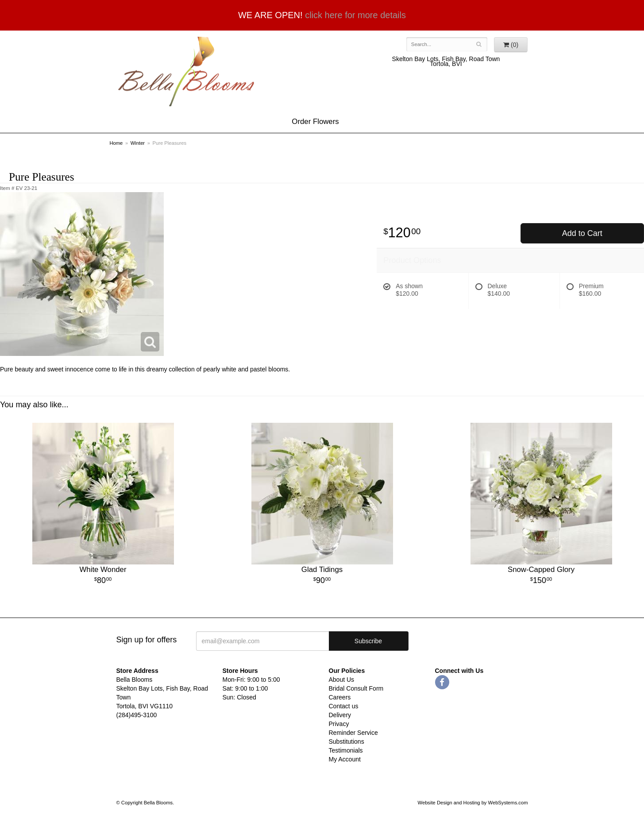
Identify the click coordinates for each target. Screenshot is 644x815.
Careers (340, 697)
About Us (342, 680)
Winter (138, 143)
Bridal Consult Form (356, 688)
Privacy (339, 724)
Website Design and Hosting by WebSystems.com (473, 803)
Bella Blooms (185, 71)
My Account (345, 759)
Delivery (340, 715)
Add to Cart (582, 233)
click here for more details (355, 15)
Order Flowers (315, 122)
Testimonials (346, 750)
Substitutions (347, 742)
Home (116, 143)
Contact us (344, 706)
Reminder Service (353, 733)
